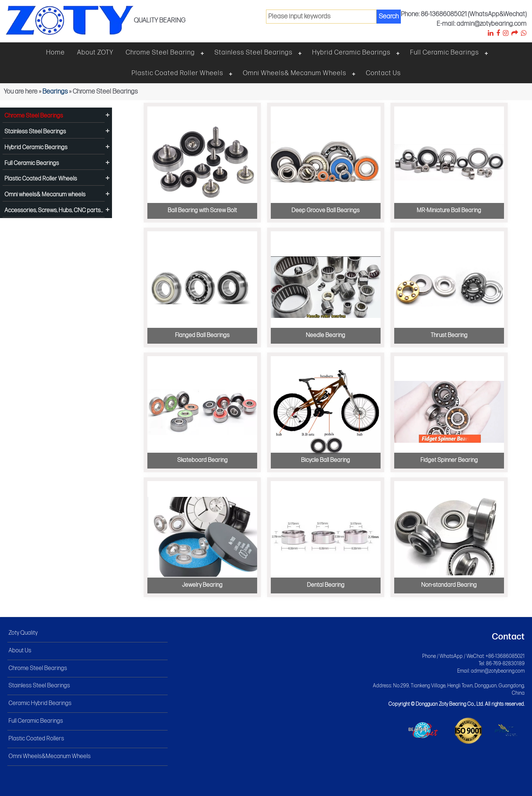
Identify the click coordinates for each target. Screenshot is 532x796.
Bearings (55, 92)
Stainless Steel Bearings (35, 132)
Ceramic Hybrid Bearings (40, 703)
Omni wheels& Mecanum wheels (295, 73)
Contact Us (383, 73)
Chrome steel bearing (160, 52)
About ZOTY (95, 52)
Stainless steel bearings (253, 52)
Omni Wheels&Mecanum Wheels (50, 756)
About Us (20, 651)
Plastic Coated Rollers (36, 739)
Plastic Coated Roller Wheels (177, 73)
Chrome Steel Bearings (34, 116)
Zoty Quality (23, 633)
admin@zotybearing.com (498, 671)
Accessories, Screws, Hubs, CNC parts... (54, 211)
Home (55, 52)
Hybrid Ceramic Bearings (351, 52)
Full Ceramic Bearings (444, 52)
